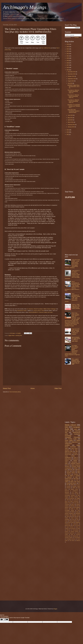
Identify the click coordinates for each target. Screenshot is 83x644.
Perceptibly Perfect (69, 510)
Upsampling (74, 462)
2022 (68, 54)
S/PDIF (66, 498)
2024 (68, 49)
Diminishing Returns (72, 483)
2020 (68, 58)
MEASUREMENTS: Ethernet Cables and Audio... (41, 312)
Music (72, 535)
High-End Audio (69, 451)
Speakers (67, 450)
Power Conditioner (73, 521)
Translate (75, 37)
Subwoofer (72, 498)
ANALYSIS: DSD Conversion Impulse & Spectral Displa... (73, 111)
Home (33, 388)
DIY (68, 465)
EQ (74, 516)
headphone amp (69, 480)
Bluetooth (67, 492)
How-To (76, 454)
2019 (68, 60)
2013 (68, 132)
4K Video (75, 450)
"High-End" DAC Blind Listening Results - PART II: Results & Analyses (76, 332)
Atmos (66, 501)
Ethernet (76, 459)
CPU (66, 476)
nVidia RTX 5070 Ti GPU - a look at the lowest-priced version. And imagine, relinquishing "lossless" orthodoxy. (72, 264)
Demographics (73, 528)
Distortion (70, 477)
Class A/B (69, 516)
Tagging (78, 498)
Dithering (68, 530)
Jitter (77, 451)
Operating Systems (69, 538)
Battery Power (68, 503)
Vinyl (66, 448)
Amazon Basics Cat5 (39, 311)
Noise (73, 471)
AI (75, 470)
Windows (69, 488)
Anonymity (78, 525)
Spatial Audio (68, 479)
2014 (68, 130)
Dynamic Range (71, 473)
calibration (78, 541)
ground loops (68, 525)
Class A (73, 504)
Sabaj (77, 512)
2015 (68, 70)
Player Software (74, 497)
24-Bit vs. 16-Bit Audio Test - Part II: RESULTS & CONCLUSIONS (76, 307)
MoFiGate (72, 506)
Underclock (76, 524)
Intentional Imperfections (70, 533)
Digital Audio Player (75, 482)
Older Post (58, 388)
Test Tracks (72, 541)
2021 (68, 56)
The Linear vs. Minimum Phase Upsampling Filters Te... (73, 91)
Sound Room (68, 454)
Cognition (67, 528)
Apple (66, 464)
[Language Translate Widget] (73, 35)
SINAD (73, 512)
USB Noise (69, 500)
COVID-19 (67, 494)
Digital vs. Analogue (75, 476)
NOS (78, 506)
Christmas (67, 504)
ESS (77, 516)
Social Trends (71, 522)
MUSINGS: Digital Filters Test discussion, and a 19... (73, 86)
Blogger (55, 609)
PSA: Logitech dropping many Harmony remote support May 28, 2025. (76, 362)
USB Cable (76, 479)
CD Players (75, 492)
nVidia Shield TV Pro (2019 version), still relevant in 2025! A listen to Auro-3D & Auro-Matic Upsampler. (72, 275)
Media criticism (71, 425)
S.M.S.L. (67, 460)
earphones (76, 500)
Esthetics (67, 532)
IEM (77, 494)
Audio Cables (69, 440)
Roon (66, 470)
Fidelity (66, 518)
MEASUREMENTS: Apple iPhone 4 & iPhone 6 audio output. (76, 339)
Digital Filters (12, 335)
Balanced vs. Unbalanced (71, 491)
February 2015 (71, 125)
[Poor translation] (6, 620)
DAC (67, 427)
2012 (68, 134)
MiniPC (76, 468)
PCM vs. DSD (75, 509)
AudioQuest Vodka (22, 311)
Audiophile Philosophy (72, 437)
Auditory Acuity (74, 489)
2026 (68, 44)
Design (79, 528)
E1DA (68, 471)
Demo (79, 470)
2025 (68, 47)
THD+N (69, 474)
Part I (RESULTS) (46, 48)
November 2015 (72, 74)
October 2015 (71, 76)
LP (79, 483)
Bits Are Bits (76, 503)
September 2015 (72, 79)
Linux (73, 519)
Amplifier (67, 445)
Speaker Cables (77, 486)
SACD (72, 485)
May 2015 (70, 118)
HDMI (66, 462)
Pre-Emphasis (77, 538)
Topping (75, 460)
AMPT (74, 488)
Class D (76, 457)
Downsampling (75, 530)
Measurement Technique (71, 453)
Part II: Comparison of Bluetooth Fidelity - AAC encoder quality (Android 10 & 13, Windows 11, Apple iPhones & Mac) (72, 286)
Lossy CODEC (70, 456)
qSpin (79, 471)
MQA (76, 429)
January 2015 (71, 127)
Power (66, 521)
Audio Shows (74, 448)
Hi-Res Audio (72, 439)
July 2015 (70, 83)
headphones (68, 457)
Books (77, 527)
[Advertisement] (32, 407)
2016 (68, 67)
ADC (71, 470)
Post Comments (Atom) (15, 392)
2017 (68, 65)
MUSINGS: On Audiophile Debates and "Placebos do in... (74, 106)
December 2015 (72, 72)
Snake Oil (68, 431)
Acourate (76, 474)
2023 (68, 51)
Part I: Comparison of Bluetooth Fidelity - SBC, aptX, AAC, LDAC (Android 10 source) (72, 298)
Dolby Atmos (68, 459)
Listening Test (19, 335)
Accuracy (78, 485)
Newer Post (7, 388)
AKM (73, 525)
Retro (79, 473)
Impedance (67, 519)
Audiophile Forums (76, 515)
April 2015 (70, 120)
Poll (68, 485)
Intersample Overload (70, 495)
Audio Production (70, 527)
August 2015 (71, 81)
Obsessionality (76, 536)
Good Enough (74, 518)
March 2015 (71, 122)
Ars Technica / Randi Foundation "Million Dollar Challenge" (41, 309)
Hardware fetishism (75, 532)
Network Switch (68, 507)
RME (77, 477)
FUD (73, 494)
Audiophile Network (75, 464)
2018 (68, 63)
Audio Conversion (74, 501)
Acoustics (69, 486)
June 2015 (70, 115)
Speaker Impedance (69, 513)
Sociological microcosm (71, 539)
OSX (77, 519)
